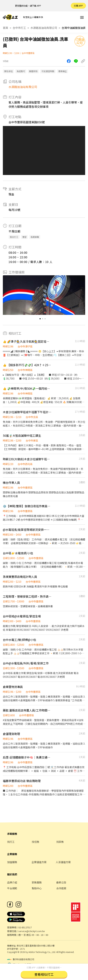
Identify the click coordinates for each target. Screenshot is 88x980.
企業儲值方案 (39, 862)
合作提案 (61, 888)
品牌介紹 (12, 882)
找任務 (35, 842)
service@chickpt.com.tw (32, 931)
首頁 (6, 28)
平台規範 (12, 888)
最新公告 (61, 882)
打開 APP (78, 6)
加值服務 (12, 862)
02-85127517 (25, 927)
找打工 (11, 842)
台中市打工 (19, 28)
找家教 (60, 842)
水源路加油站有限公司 (44, 28)
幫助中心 (37, 888)
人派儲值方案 (63, 862)
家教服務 (37, 882)
